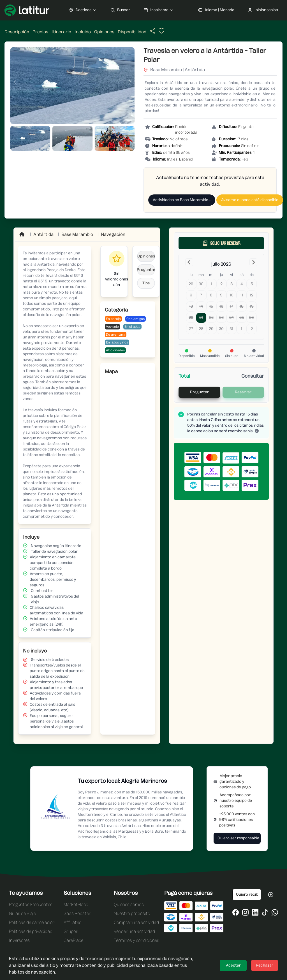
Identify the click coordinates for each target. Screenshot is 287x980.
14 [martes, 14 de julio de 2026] (201, 306)
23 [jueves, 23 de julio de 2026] (221, 318)
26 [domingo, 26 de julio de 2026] (252, 318)
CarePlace (73, 940)
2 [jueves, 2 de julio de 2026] (221, 284)
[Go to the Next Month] (253, 262)
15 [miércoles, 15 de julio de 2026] (211, 306)
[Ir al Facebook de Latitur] (236, 912)
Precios (40, 32)
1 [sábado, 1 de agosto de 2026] (241, 329)
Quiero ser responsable (238, 838)
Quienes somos (129, 904)
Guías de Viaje (22, 913)
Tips (146, 283)
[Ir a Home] (22, 234)
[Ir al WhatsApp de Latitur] (275, 912)
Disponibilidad (132, 32)
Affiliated (73, 922)
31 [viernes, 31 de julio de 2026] (231, 329)
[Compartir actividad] (152, 31)
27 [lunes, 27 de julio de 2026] (191, 329)
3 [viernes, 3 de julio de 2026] (232, 284)
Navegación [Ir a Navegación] (113, 234)
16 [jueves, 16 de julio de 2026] (221, 306)
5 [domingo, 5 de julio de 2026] (252, 284)
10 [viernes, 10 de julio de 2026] (232, 295)
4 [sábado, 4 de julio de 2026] (242, 284)
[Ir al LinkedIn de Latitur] (255, 912)
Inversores (19, 940)
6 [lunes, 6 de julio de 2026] (191, 295)
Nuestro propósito (132, 913)
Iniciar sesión (263, 10)
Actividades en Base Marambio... (182, 200)
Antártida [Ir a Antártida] (43, 234)
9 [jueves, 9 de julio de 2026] (221, 295)
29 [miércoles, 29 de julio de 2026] (211, 329)
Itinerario (61, 32)
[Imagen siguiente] (130, 82)
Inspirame (159, 10)
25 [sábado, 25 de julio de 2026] (242, 318)
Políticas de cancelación (32, 922)
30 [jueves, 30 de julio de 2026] (221, 329)
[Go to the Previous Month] (189, 262)
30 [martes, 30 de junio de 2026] (201, 284)
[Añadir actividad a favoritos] (161, 32)
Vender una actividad (134, 931)
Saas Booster (77, 913)
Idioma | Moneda (216, 10)
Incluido (83, 32)
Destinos (83, 10)
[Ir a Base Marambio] (77, 234)
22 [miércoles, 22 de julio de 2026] (211, 318)
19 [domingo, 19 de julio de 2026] (252, 306)
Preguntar (146, 270)
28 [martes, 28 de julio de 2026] (201, 329)
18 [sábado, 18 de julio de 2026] (242, 306)
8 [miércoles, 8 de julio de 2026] (211, 295)
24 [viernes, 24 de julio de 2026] (232, 318)
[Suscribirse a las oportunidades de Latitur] (271, 895)
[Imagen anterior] (15, 82)
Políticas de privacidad (31, 931)
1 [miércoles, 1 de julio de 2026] (211, 284)
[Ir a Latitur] (27, 10)
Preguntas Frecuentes (31, 904)
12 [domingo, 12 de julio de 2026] (252, 295)
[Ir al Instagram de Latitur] (245, 912)
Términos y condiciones (136, 940)
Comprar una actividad (136, 922)
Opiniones (104, 32)
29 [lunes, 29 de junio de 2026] (191, 284)
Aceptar (233, 965)
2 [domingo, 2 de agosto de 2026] (252, 329)
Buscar (120, 10)
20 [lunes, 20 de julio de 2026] (191, 318)
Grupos (71, 931)
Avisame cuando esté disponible (250, 200)
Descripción (17, 32)
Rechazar (265, 965)
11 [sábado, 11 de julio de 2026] (242, 295)
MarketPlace (76, 904)
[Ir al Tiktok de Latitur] (265, 912)
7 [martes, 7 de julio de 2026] (201, 295)
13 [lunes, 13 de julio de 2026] (191, 306)
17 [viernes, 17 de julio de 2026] (232, 306)
